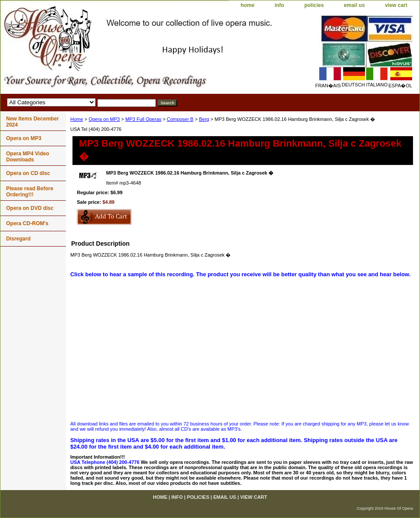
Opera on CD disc (28, 173)
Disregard (18, 239)
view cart (396, 5)
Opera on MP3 (104, 119)
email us (355, 5)
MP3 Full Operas (143, 119)
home (248, 5)
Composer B (180, 119)
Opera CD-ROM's (27, 223)
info (279, 5)
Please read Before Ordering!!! (30, 192)
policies (314, 5)
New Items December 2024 (33, 122)
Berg (204, 119)
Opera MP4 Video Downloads (28, 157)
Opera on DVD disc (30, 208)
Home (77, 119)
